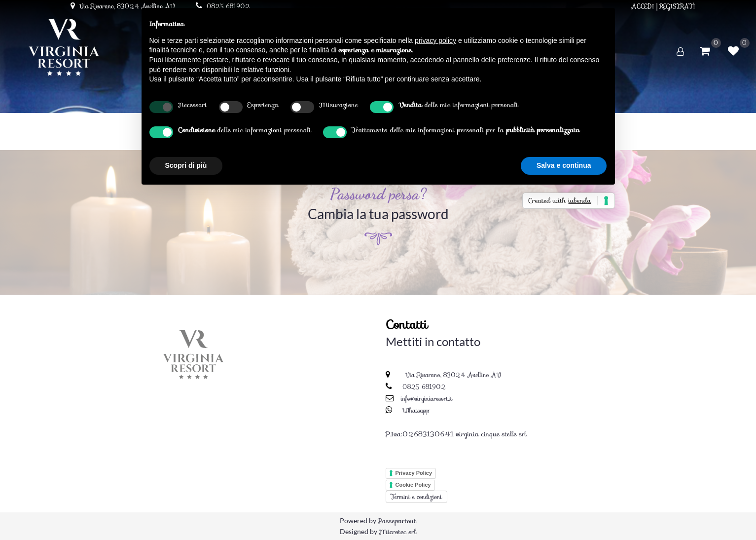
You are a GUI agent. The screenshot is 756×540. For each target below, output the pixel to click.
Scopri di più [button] (186, 165)
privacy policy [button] (435, 40)
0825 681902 (424, 387)
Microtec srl (397, 532)
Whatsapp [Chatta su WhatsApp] (416, 410)
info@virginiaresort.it (427, 399)
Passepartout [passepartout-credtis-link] (397, 521)
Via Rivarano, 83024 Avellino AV (452, 375)
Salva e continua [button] (564, 165)
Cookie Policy (413, 485)
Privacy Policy (414, 473)
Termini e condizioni (417, 497)
